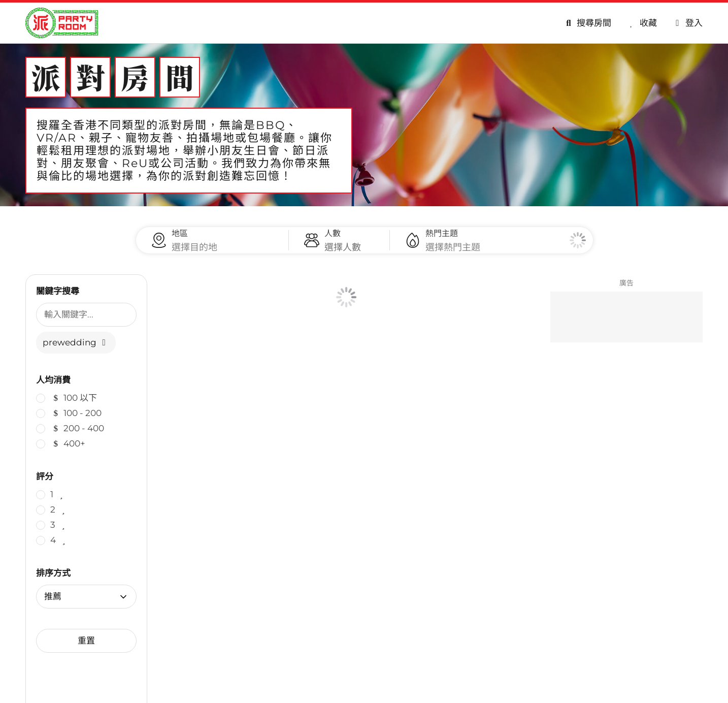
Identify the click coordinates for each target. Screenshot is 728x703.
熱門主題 (442, 238)
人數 (333, 238)
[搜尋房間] (587, 23)
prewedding (76, 353)
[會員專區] (687, 23)
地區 (180, 238)
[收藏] (642, 23)
